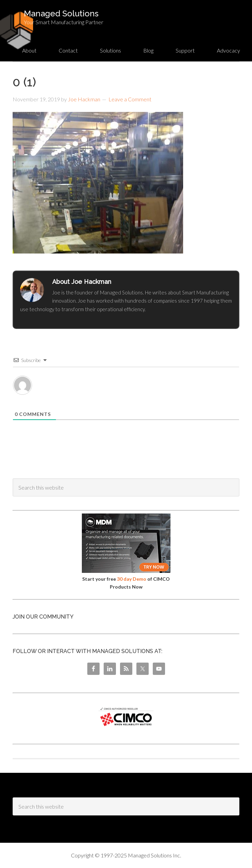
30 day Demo (132, 579)
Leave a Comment (130, 99)
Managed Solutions (61, 13)
